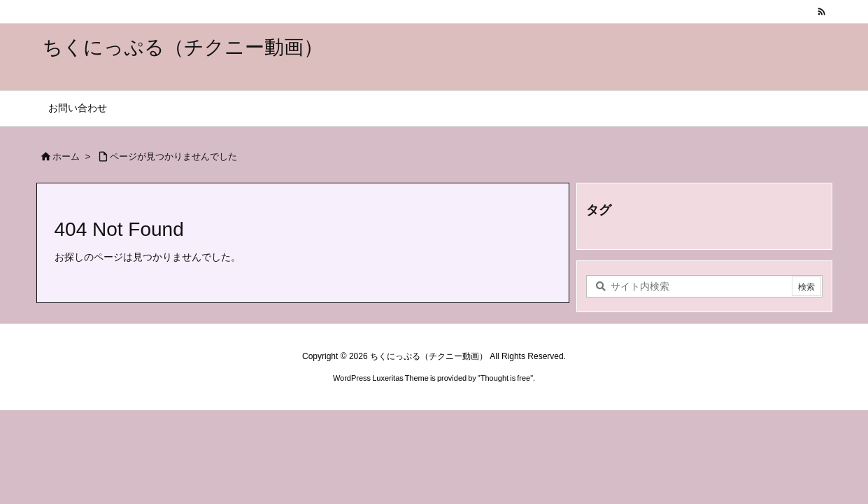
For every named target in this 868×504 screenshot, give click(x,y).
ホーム (66, 156)
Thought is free (505, 378)
